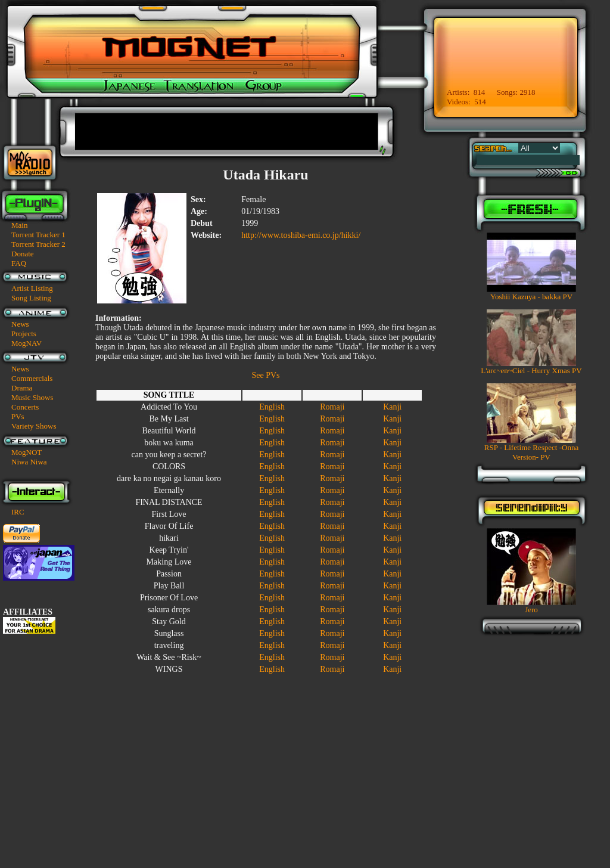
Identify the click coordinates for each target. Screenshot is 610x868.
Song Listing (31, 298)
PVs (18, 416)
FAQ (19, 263)
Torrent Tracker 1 (38, 235)
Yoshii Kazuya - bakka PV (531, 297)
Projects (24, 334)
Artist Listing (32, 288)
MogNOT (27, 452)
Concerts (25, 407)
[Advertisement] (227, 132)
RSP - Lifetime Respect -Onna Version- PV (531, 452)
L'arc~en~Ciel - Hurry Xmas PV (531, 371)
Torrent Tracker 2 (38, 244)
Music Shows (32, 397)
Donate (23, 254)
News (20, 324)
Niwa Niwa (29, 462)
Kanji (392, 407)
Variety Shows (34, 426)
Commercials (32, 378)
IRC (18, 512)
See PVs (265, 375)
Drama (22, 388)
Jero (531, 610)
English (272, 407)
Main (19, 225)
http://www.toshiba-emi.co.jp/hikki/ (301, 235)
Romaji (332, 407)
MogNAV (27, 343)
